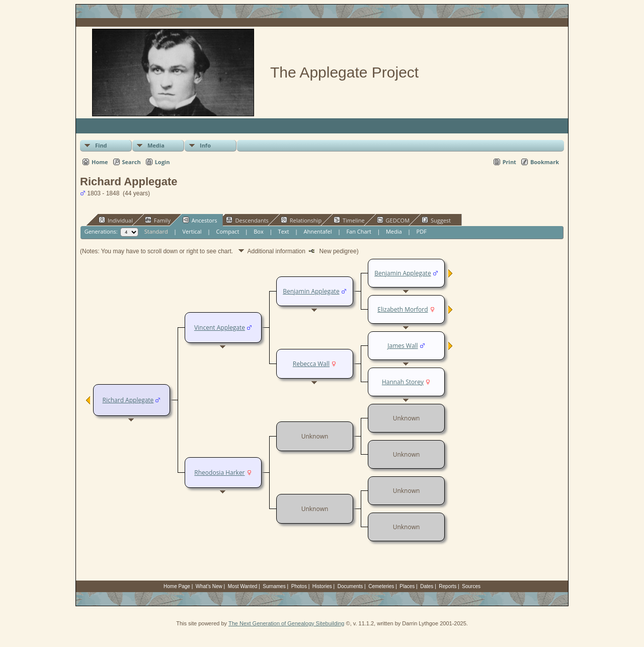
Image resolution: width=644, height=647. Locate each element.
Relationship (301, 220)
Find (101, 145)
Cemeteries (381, 586)
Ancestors (200, 220)
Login (163, 162)
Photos (299, 586)
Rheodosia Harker (219, 473)
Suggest (436, 220)
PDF (422, 231)
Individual (116, 220)
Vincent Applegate (220, 328)
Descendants (247, 220)
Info (205, 145)
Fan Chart (359, 231)
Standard (156, 231)
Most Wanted (243, 586)
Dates (427, 586)
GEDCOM (393, 220)
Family (158, 220)
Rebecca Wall (311, 364)
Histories (322, 586)
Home (100, 162)
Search (132, 162)
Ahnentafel (317, 231)
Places (407, 586)
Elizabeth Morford (403, 309)
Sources (471, 586)
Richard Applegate (128, 400)
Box (258, 231)
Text (284, 231)
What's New (209, 586)
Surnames (274, 586)
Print (509, 162)
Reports (448, 586)
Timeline (349, 220)
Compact (228, 231)
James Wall (403, 346)
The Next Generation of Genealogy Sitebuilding (287, 623)
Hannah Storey (403, 382)
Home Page (177, 586)
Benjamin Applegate (311, 291)
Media (156, 145)
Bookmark (545, 162)
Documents (350, 586)
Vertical (192, 231)
